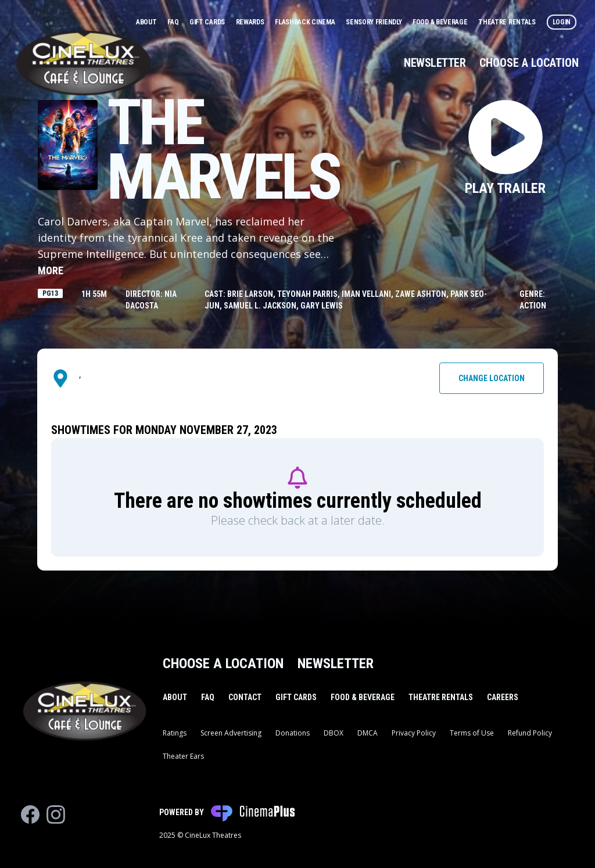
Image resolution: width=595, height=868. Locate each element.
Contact (245, 697)
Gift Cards (208, 22)
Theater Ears (183, 756)
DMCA (368, 733)
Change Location (492, 378)
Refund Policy (530, 733)
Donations (293, 733)
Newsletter (435, 63)
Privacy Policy (414, 733)
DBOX (334, 733)
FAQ (174, 22)
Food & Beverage (441, 22)
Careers (503, 697)
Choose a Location (529, 63)
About (147, 22)
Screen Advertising (231, 733)
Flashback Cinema (306, 22)
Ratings (175, 733)
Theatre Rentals (508, 22)
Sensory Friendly (374, 22)
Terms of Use (472, 733)
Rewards (251, 22)
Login (562, 22)
